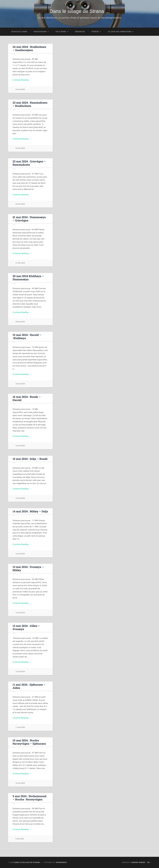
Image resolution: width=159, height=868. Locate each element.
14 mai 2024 (20, 554)
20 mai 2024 (20, 322)
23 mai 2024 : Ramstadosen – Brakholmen (30, 104)
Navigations (40, 32)
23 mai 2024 (20, 148)
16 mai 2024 (20, 446)
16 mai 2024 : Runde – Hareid (27, 398)
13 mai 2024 (20, 613)
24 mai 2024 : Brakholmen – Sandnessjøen (29, 48)
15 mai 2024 (20, 498)
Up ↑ (149, 862)
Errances (80, 32)
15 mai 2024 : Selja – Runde (30, 459)
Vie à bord (61, 32)
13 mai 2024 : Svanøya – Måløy (28, 568)
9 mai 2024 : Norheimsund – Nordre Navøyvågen (29, 798)
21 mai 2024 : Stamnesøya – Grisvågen (29, 219)
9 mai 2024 (20, 839)
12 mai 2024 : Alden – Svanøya (26, 627)
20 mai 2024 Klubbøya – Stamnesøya (28, 278)
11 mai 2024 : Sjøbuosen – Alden (29, 686)
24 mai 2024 (20, 89)
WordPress (61, 862)
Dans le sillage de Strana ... (79, 11)
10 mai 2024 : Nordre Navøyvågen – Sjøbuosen (29, 742)
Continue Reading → (22, 80)
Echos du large (19, 32)
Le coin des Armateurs (120, 32)
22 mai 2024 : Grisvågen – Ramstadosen (29, 163)
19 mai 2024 (20, 384)
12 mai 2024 (20, 672)
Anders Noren (138, 862)
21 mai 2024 (20, 263)
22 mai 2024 (20, 204)
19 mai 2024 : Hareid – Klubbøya (27, 336)
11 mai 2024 (20, 727)
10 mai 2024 (20, 783)
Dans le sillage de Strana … (28, 862)
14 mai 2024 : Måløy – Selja (30, 511)
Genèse (95, 32)
